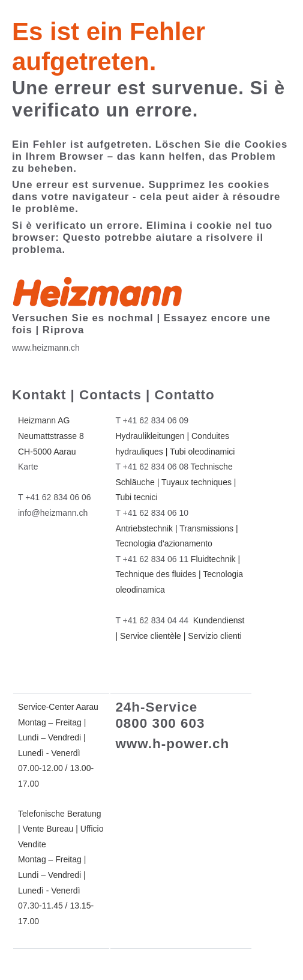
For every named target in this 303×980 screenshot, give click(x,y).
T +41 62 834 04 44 (152, 620)
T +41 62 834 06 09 (152, 420)
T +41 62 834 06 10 (152, 513)
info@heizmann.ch (53, 513)
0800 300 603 (160, 723)
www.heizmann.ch (46, 348)
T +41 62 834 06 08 (152, 467)
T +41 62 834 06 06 (55, 497)
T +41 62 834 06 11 (152, 559)
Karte (28, 467)
